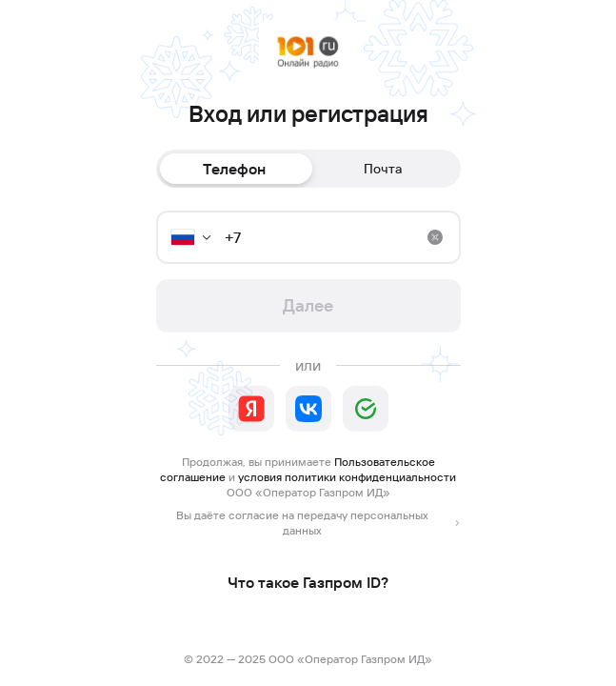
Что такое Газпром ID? (308, 582)
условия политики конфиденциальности (347, 477)
